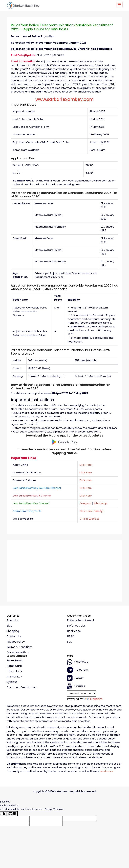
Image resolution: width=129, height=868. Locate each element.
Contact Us (14, 636)
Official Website (89, 519)
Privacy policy (16, 642)
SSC (70, 642)
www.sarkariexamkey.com (65, 99)
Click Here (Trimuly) (91, 511)
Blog (9, 626)
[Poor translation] (12, 814)
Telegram (85, 503)
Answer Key (14, 677)
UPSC (71, 636)
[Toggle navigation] (119, 4)
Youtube (76, 686)
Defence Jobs (76, 626)
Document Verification (21, 687)
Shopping (13, 631)
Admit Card (14, 666)
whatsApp (78, 662)
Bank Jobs (74, 631)
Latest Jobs (14, 671)
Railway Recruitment (81, 620)
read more (107, 771)
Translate (93, 699)
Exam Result (15, 661)
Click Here (86, 465)
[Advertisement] (64, 570)
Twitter (75, 678)
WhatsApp (100, 503)
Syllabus (12, 682)
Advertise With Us (18, 653)
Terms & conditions (19, 647)
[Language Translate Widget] (81, 693)
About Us (13, 620)
